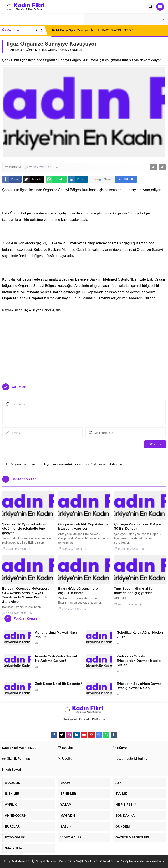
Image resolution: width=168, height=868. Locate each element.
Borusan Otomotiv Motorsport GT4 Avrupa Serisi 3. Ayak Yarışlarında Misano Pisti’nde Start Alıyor (25, 595)
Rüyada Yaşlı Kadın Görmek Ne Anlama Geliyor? (56, 659)
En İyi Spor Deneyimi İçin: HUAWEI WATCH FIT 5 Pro (94, 30)
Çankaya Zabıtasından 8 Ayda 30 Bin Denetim (138, 526)
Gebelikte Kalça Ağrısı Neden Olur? (140, 635)
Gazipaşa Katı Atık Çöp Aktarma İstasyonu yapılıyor (83, 526)
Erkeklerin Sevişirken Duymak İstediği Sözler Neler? (140, 686)
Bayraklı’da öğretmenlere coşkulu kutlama (78, 591)
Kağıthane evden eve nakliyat (142, 861)
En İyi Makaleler (15, 861)
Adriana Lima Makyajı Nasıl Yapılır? (56, 635)
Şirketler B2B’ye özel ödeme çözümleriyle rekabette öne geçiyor (24, 529)
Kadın (89, 861)
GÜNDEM (32, 50)
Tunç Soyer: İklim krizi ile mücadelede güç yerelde (133, 591)
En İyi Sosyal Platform (42, 861)
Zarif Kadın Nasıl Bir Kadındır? (58, 684)
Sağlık (80, 861)
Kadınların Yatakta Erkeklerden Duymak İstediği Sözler (139, 661)
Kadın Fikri (66, 861)
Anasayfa (14, 50)
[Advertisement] (84, 346)
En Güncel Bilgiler (108, 861)
